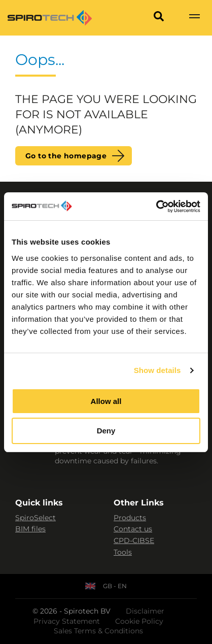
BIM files (30, 529)
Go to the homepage (66, 156)
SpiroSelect (36, 518)
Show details (157, 370)
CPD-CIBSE (134, 540)
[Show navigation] (194, 18)
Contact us (133, 529)
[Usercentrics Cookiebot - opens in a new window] (156, 207)
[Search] (159, 18)
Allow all (106, 401)
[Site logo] (50, 18)
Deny (106, 431)
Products (130, 518)
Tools (123, 552)
